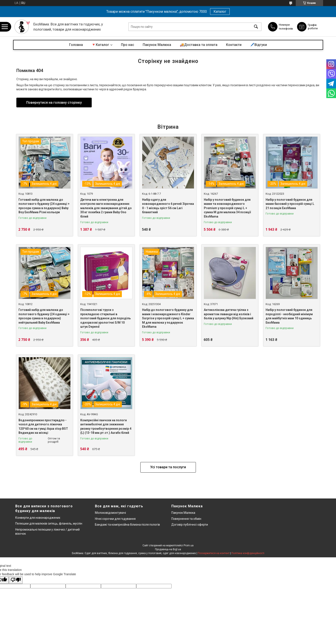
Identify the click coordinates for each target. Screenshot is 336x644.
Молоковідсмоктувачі (110, 513)
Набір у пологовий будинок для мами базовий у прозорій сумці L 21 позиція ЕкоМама (290, 204)
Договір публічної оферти (190, 525)
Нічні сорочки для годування (115, 519)
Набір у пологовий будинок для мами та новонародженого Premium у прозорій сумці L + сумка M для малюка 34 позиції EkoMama (227, 208)
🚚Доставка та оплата (199, 45)
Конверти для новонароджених (38, 518)
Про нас (128, 45)
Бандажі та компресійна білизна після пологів (127, 525)
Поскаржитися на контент (214, 553)
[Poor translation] (16, 580)
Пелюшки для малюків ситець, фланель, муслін (49, 523)
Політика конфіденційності (248, 553)
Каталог (220, 12)
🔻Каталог (100, 45)
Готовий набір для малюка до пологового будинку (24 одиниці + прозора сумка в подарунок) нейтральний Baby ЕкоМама (44, 316)
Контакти (234, 45)
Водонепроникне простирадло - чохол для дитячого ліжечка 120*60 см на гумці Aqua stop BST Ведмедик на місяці (43, 427)
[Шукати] (256, 27)
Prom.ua (189, 545)
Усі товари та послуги (168, 467)
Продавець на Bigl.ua (168, 549)
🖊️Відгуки (259, 45)
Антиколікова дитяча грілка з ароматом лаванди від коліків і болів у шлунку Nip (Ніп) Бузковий (229, 314)
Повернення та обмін (186, 519)
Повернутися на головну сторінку (54, 103)
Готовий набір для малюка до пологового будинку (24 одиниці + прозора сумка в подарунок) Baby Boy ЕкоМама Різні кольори (44, 206)
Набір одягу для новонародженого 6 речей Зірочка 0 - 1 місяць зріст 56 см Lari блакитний (168, 206)
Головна (76, 45)
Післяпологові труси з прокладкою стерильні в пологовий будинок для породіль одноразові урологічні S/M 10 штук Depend (105, 318)
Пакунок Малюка (157, 45)
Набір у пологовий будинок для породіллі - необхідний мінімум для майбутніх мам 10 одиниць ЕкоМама (289, 316)
